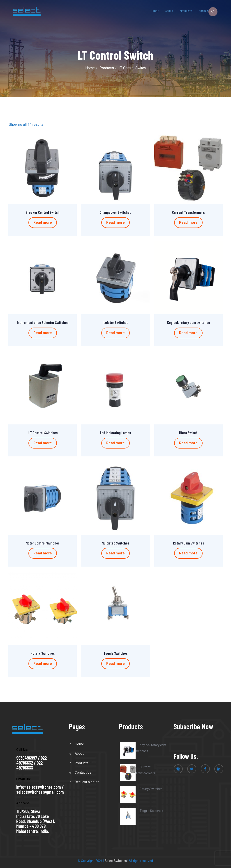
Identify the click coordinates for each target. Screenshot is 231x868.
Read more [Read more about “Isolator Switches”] (115, 333)
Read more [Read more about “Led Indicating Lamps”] (115, 443)
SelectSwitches (116, 861)
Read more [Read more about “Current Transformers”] (188, 223)
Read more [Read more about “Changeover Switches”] (115, 223)
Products (186, 11)
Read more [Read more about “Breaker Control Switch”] (43, 223)
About (169, 11)
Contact (204, 11)
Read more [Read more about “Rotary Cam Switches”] (188, 553)
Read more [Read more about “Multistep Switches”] (115, 553)
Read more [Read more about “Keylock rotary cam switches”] (188, 333)
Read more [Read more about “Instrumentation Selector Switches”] (43, 333)
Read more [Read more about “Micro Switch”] (188, 443)
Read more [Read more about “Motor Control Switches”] (43, 553)
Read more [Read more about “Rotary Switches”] (43, 664)
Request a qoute (87, 782)
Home (156, 11)
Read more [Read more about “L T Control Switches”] (43, 443)
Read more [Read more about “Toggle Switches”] (115, 664)
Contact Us (83, 772)
